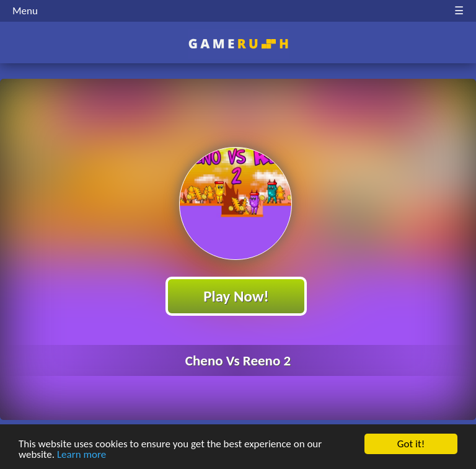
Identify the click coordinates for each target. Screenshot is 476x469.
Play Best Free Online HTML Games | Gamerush (238, 44)
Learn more (82, 455)
